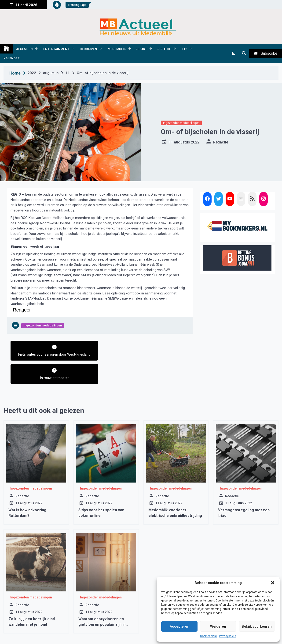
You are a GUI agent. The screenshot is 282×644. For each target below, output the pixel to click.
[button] (273, 583)
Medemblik (117, 49)
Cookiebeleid (208, 636)
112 (184, 49)
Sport (142, 49)
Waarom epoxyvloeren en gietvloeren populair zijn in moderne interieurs (102, 601)
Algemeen (24, 49)
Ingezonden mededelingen (181, 123)
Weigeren (218, 626)
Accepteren (179, 626)
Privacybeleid (228, 636)
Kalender (12, 58)
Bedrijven (88, 49)
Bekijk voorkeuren (257, 626)
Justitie (164, 49)
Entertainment (56, 49)
